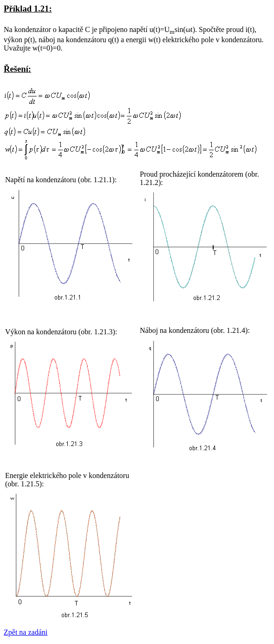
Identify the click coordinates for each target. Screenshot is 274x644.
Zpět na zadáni (26, 632)
